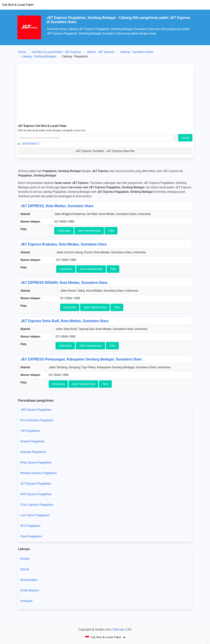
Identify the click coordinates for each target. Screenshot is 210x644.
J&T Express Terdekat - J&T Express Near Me (105, 151)
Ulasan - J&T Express (101, 52)
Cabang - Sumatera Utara (137, 52)
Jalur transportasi (89, 231)
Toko (111, 231)
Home (22, 52)
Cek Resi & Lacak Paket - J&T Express (56, 52)
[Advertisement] (105, 93)
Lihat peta (64, 231)
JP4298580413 (30, 144)
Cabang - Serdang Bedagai (39, 56)
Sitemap (118, 629)
